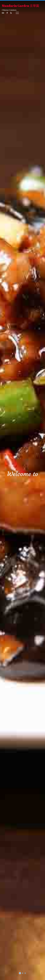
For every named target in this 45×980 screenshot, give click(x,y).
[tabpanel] (22, 490)
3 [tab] (25, 973)
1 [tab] (20, 973)
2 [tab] (22, 973)
